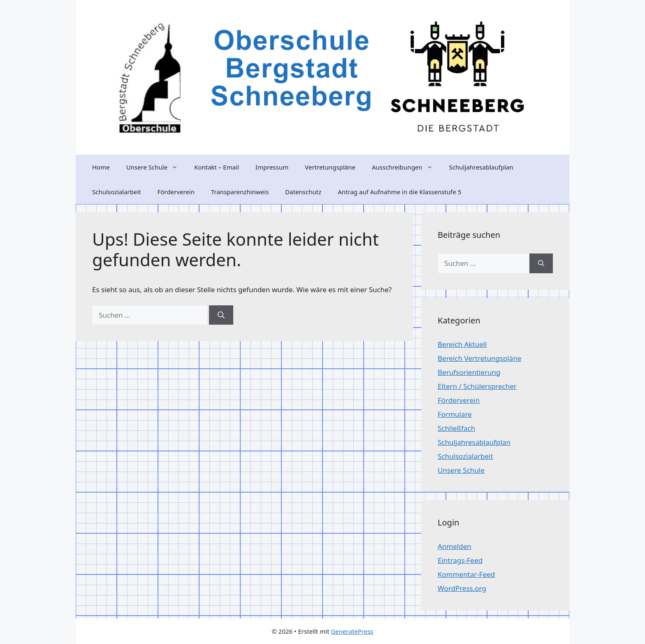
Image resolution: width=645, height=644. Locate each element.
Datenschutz (303, 192)
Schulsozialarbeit (117, 192)
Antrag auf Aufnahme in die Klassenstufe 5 (399, 192)
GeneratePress (352, 631)
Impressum (272, 167)
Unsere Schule (156, 167)
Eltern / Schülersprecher (477, 386)
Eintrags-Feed (460, 560)
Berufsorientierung (469, 372)
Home (101, 167)
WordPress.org (462, 588)
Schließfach (456, 428)
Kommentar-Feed (466, 574)
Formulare (455, 414)
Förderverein (176, 192)
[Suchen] (221, 315)
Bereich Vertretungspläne (479, 358)
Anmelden (455, 546)
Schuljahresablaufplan (481, 167)
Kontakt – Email (217, 167)
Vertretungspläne (330, 167)
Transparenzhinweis (240, 192)
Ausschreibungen (406, 167)
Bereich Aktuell (462, 344)
